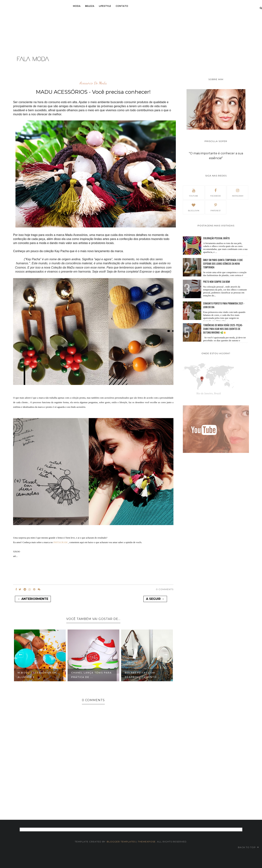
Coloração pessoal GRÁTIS (216, 238)
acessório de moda (93, 83)
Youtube (194, 192)
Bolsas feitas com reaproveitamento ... (143, 675)
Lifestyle (105, 6)
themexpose (147, 842)
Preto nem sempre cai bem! (217, 282)
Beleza (90, 6)
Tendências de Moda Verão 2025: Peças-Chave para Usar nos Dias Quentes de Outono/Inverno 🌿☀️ (223, 329)
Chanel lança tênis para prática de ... (92, 675)
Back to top (248, 847)
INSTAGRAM (60, 542)
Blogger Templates (121, 842)
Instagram (238, 192)
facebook (216, 192)
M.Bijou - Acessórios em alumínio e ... (37, 675)
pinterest (216, 207)
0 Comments (165, 589)
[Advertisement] (33, 26)
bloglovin (194, 207)
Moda (77, 6)
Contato (122, 6)
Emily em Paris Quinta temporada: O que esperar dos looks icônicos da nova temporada (223, 264)
